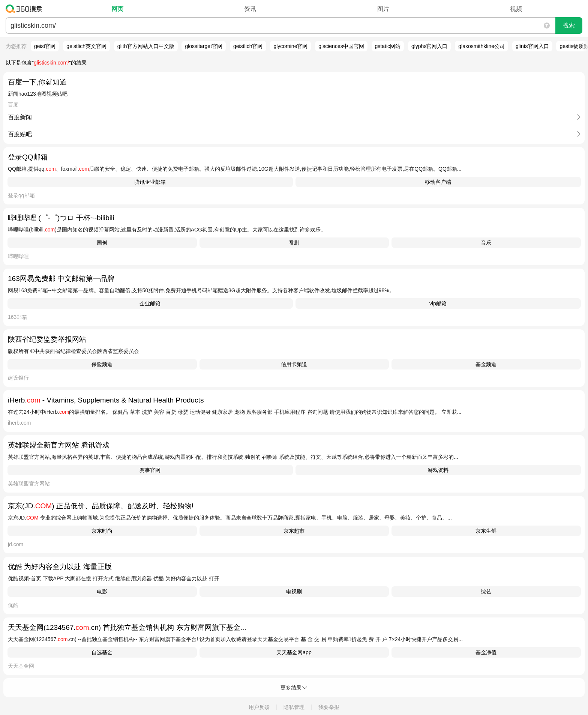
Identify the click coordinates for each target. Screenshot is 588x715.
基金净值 (486, 652)
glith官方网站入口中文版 (146, 46)
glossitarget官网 (204, 46)
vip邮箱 (438, 303)
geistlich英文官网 (86, 46)
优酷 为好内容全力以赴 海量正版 (60, 567)
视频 (516, 9)
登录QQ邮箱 (28, 157)
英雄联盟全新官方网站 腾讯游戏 (59, 445)
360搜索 (26, 9)
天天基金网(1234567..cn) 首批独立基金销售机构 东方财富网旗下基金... (127, 627)
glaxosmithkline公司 (481, 46)
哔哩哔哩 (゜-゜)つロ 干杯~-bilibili (61, 218)
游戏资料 (438, 470)
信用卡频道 (294, 364)
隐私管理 (294, 707)
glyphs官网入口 (429, 46)
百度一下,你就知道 (37, 82)
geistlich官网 (248, 46)
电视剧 (294, 592)
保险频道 (102, 364)
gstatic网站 (388, 46)
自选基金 (102, 652)
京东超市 (294, 531)
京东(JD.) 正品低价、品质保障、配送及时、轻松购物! (101, 506)
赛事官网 (150, 470)
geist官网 (45, 46)
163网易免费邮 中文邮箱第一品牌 (61, 279)
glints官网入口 (532, 46)
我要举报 (329, 707)
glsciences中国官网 (341, 46)
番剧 (294, 243)
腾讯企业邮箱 (150, 182)
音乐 (486, 243)
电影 (102, 592)
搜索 (569, 25)
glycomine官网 (290, 46)
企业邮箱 (150, 303)
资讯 (250, 9)
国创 (102, 243)
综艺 (486, 592)
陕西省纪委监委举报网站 (47, 339)
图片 (383, 9)
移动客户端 (438, 182)
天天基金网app (294, 652)
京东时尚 (102, 531)
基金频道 (486, 364)
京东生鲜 (486, 531)
